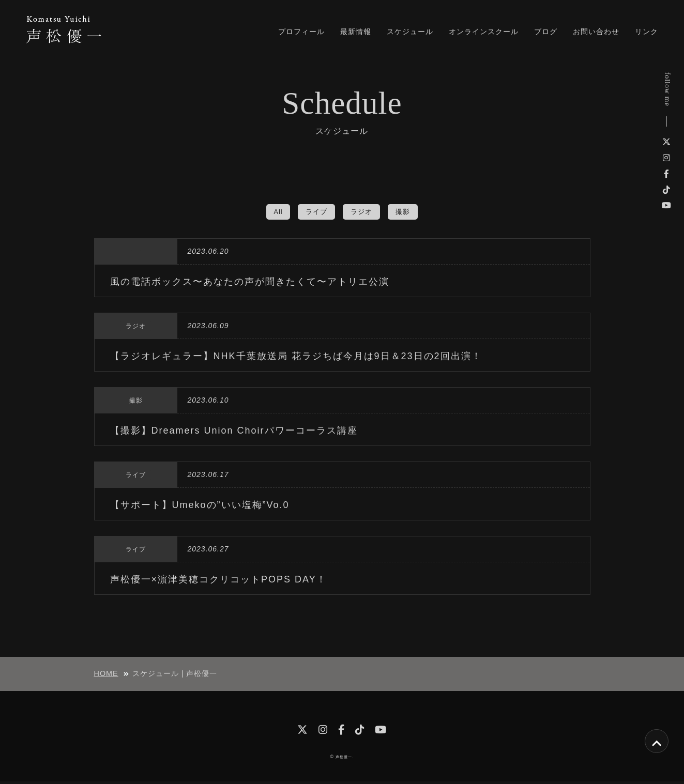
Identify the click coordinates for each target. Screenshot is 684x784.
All (276, 212)
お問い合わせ (596, 32)
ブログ (546, 32)
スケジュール (410, 32)
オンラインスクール (484, 32)
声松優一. (345, 759)
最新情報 (356, 32)
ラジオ (362, 212)
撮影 (405, 212)
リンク (647, 32)
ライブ (316, 212)
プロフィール (301, 32)
